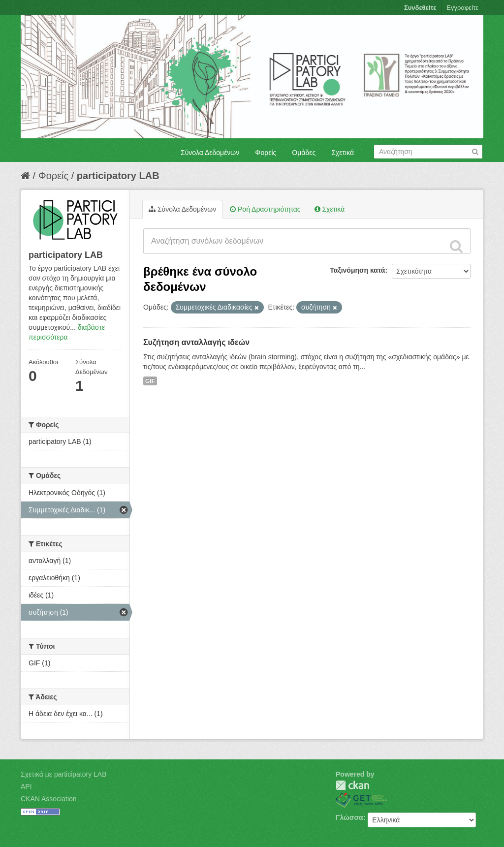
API (26, 786)
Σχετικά (343, 153)
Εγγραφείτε (462, 8)
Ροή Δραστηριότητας (265, 209)
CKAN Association (49, 799)
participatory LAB (118, 176)
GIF (150, 381)
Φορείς (266, 153)
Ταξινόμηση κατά (357, 270)
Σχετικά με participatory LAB (64, 774)
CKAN (352, 785)
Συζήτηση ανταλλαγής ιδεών (196, 342)
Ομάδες (304, 153)
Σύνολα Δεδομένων (210, 153)
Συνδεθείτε (420, 8)
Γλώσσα (349, 817)
